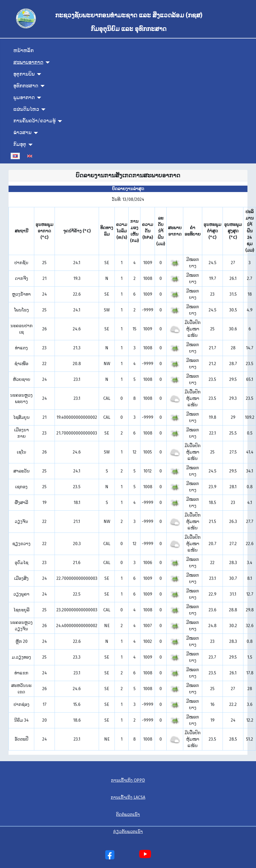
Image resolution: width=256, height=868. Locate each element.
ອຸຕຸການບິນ (24, 74)
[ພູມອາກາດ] (38, 98)
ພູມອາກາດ (24, 98)
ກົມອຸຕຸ (20, 144)
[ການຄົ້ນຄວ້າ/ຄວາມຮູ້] (59, 121)
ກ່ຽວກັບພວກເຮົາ (128, 832)
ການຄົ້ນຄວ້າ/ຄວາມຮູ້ (35, 121)
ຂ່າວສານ (22, 133)
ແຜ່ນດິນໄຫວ (26, 109)
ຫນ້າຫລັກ (24, 51)
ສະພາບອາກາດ (28, 62)
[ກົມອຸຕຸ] (30, 145)
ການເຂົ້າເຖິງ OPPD (128, 780)
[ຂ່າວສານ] (35, 133)
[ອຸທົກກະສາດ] (42, 86)
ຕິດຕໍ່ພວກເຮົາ (128, 814)
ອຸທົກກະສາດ (26, 86)
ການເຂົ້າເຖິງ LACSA (128, 797)
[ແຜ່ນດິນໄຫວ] (42, 110)
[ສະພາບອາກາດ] (47, 62)
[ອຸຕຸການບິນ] (38, 74)
